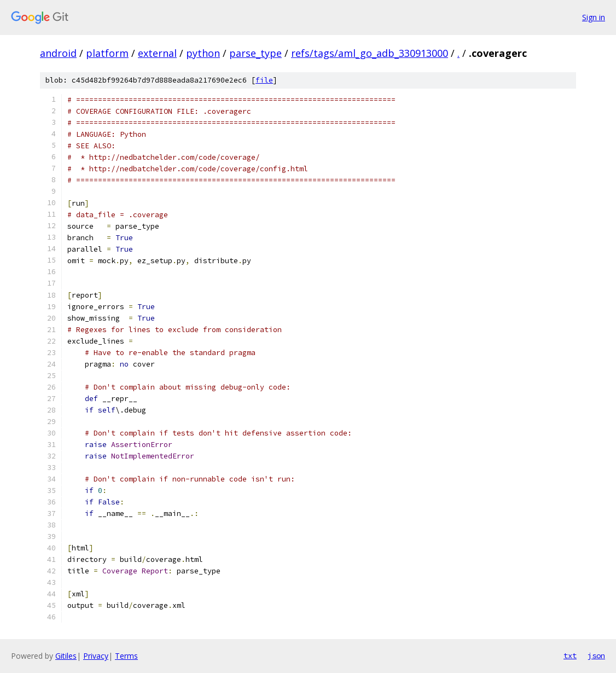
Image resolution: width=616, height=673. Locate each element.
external (157, 53)
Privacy (96, 656)
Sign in (594, 17)
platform (107, 53)
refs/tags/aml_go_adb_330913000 (370, 53)
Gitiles (66, 656)
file (264, 80)
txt (570, 655)
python (203, 53)
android (58, 53)
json (596, 655)
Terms (126, 656)
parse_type (255, 53)
